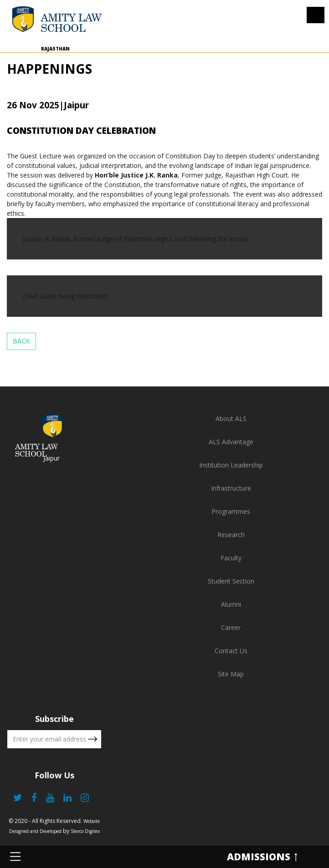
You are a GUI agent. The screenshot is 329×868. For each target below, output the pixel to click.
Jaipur (51, 458)
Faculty (231, 558)
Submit (93, 739)
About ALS (231, 419)
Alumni (231, 604)
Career (231, 627)
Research (231, 535)
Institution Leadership (231, 465)
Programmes (231, 511)
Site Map (231, 674)
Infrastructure (231, 488)
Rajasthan (55, 49)
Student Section (231, 581)
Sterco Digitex (85, 831)
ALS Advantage (231, 442)
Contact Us (231, 651)
